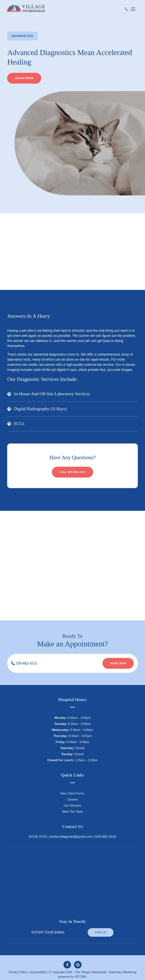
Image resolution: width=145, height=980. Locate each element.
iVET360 (80, 972)
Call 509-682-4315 (72, 467)
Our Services (72, 801)
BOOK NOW (38, 831)
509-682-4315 (26, 658)
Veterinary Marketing (121, 968)
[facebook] (67, 960)
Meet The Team (72, 807)
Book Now (118, 658)
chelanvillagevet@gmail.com (73, 832)
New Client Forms (72, 788)
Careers (72, 794)
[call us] (127, 9)
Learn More (24, 78)
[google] (78, 960)
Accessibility (38, 968)
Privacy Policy (19, 968)
